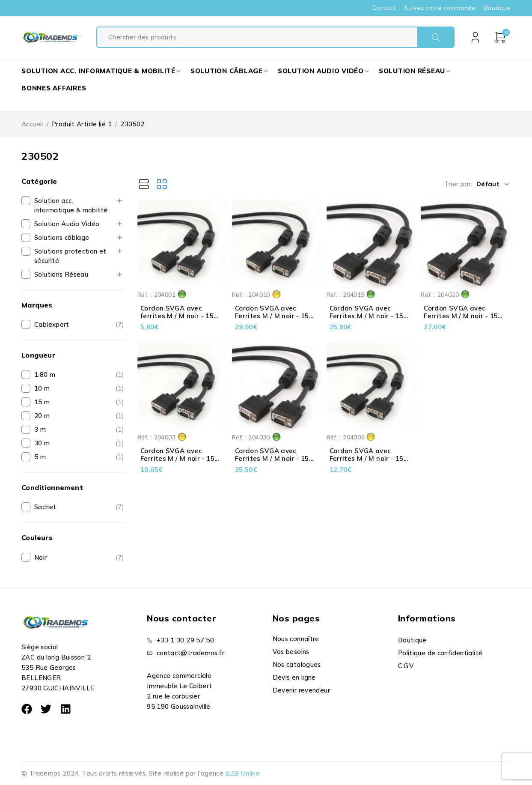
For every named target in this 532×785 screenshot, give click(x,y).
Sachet (45, 507)
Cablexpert (52, 324)
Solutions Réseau (61, 274)
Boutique (497, 8)
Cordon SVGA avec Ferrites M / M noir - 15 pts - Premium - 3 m (177, 458)
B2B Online (242, 773)
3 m (40, 429)
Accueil (32, 124)
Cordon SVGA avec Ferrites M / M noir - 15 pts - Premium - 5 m (367, 458)
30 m (42, 443)
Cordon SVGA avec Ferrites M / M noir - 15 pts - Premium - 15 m (367, 316)
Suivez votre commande (440, 8)
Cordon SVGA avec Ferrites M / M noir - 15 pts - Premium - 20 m (461, 316)
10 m (42, 388)
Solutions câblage (62, 237)
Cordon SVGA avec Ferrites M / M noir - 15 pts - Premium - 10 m (272, 316)
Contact (384, 8)
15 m (42, 402)
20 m (42, 416)
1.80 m (45, 375)
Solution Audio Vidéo (67, 224)
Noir (41, 557)
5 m (40, 457)
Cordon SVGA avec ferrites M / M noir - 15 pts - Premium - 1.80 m (178, 316)
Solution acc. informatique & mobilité (71, 205)
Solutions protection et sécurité (70, 256)
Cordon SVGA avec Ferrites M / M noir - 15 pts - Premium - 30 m (272, 458)
